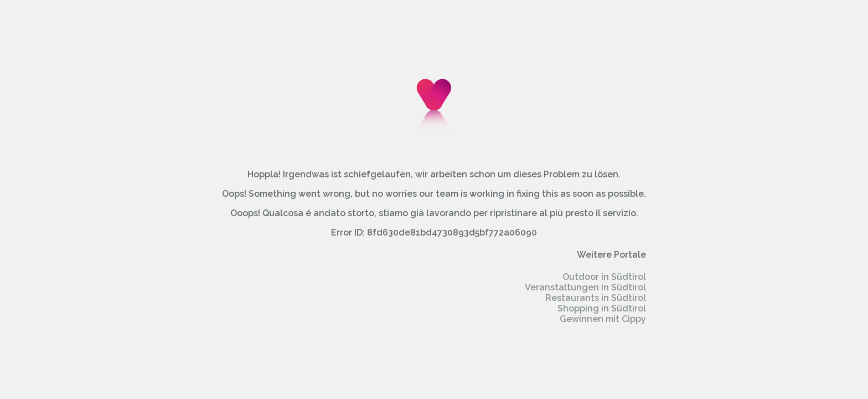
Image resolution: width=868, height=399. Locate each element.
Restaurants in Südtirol (596, 298)
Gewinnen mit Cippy (603, 319)
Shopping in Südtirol (602, 308)
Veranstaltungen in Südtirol (585, 287)
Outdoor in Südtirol (604, 277)
